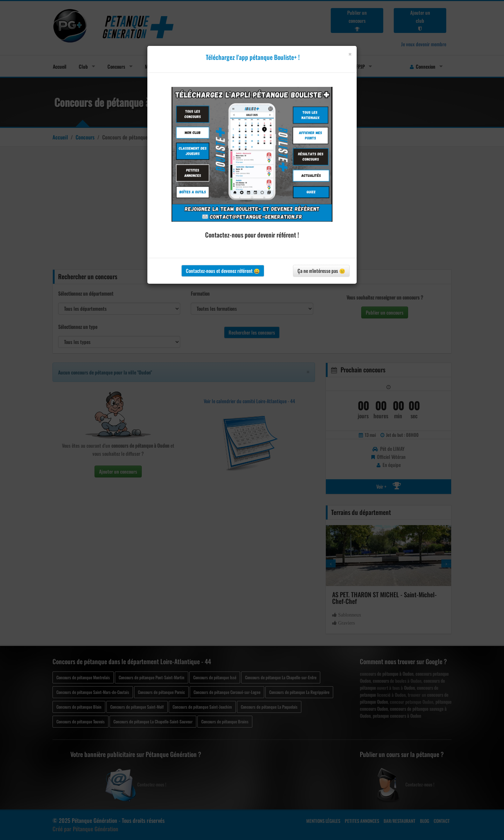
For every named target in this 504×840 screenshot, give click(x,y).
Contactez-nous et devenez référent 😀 (223, 271)
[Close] (350, 54)
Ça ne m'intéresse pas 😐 (321, 271)
